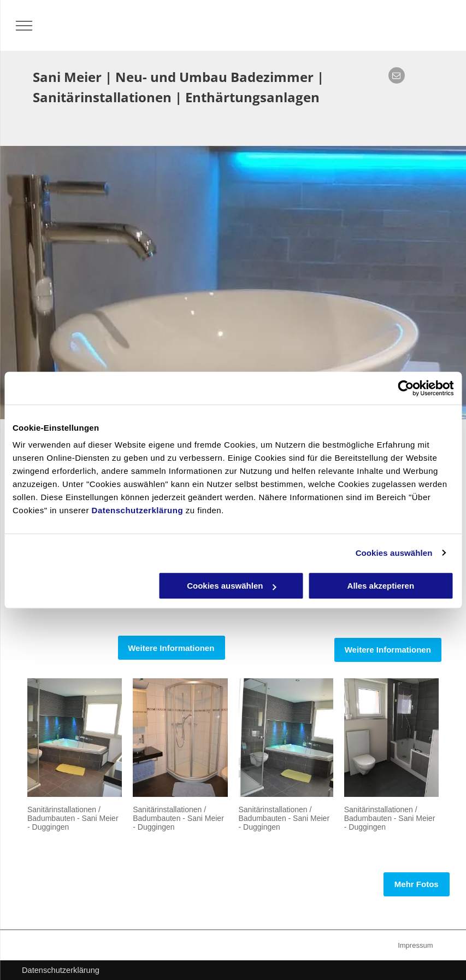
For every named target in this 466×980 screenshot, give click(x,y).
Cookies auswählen (394, 553)
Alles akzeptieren (381, 586)
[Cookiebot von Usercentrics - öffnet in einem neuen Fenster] (406, 388)
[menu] (24, 26)
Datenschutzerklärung (138, 510)
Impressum (415, 945)
